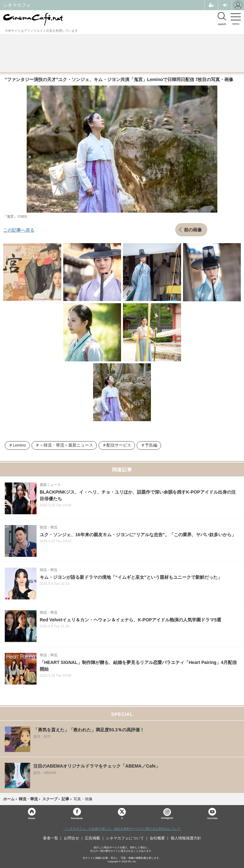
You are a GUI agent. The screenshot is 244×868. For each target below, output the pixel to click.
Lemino (19, 445)
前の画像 (193, 229)
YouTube (212, 818)
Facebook (77, 818)
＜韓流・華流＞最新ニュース (66, 445)
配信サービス (119, 445)
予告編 (151, 445)
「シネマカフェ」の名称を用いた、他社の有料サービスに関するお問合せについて (122, 829)
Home (32, 818)
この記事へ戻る (19, 230)
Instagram (167, 814)
